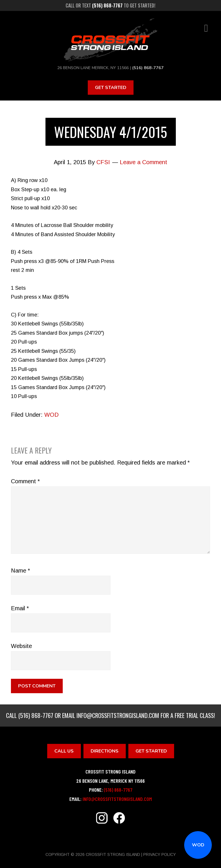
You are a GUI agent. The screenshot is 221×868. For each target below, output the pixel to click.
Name (20, 571)
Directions (105, 751)
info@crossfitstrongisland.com (118, 715)
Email (20, 608)
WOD (198, 845)
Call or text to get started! (110, 5)
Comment (25, 481)
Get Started (111, 87)
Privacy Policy (160, 854)
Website (21, 646)
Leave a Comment (143, 162)
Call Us (64, 751)
